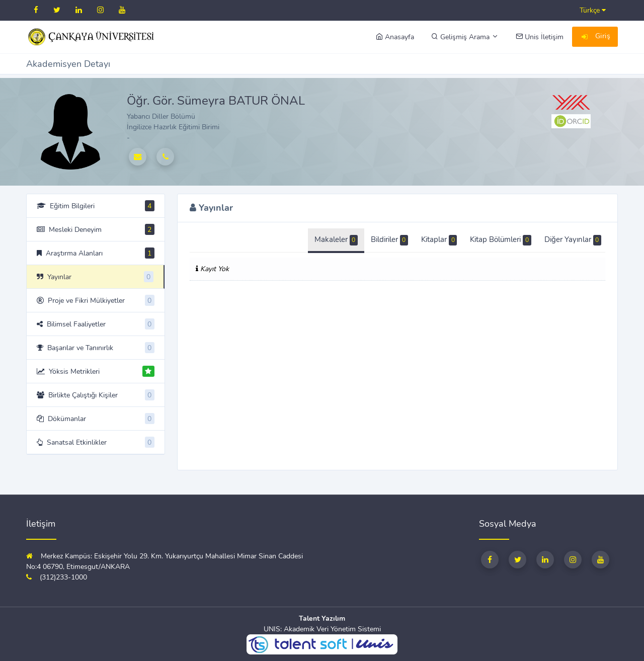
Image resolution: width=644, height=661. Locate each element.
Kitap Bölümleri (500, 240)
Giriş (595, 37)
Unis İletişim (540, 37)
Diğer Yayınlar (573, 240)
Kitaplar (439, 240)
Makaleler (336, 240)
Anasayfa (395, 37)
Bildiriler (389, 240)
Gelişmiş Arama (465, 37)
